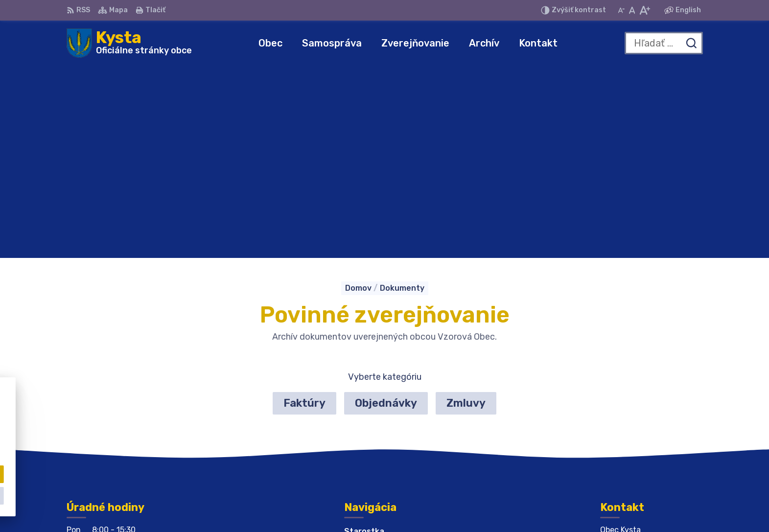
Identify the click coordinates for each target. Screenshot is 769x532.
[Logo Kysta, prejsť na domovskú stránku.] (129, 43)
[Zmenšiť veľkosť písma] (621, 10)
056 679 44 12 (629, 415)
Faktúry (304, 211)
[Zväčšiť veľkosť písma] (644, 10)
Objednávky (386, 211)
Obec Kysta (547, 506)
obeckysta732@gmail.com (652, 437)
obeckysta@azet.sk (639, 426)
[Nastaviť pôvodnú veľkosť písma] (632, 10)
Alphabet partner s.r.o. (408, 506)
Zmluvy (466, 211)
